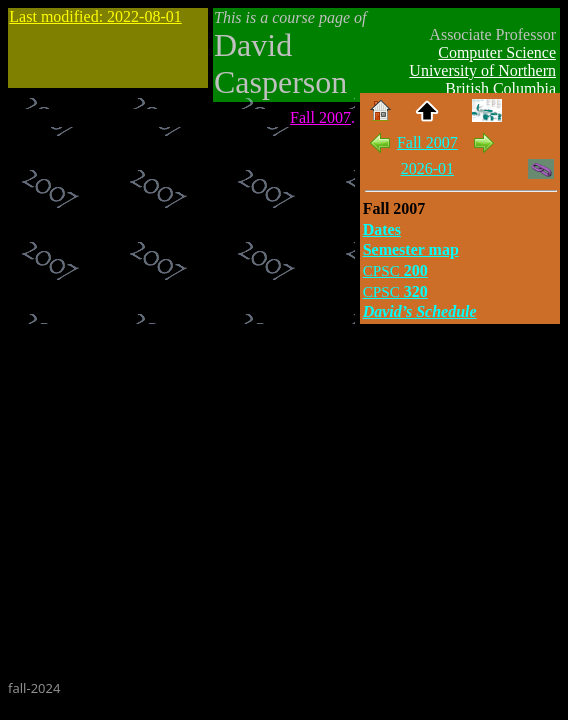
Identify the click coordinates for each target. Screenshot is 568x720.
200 (395, 270)
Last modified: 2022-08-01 (95, 16)
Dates (382, 229)
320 (395, 291)
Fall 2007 (320, 117)
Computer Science (497, 52)
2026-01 (427, 168)
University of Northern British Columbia (482, 79)
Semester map (411, 249)
